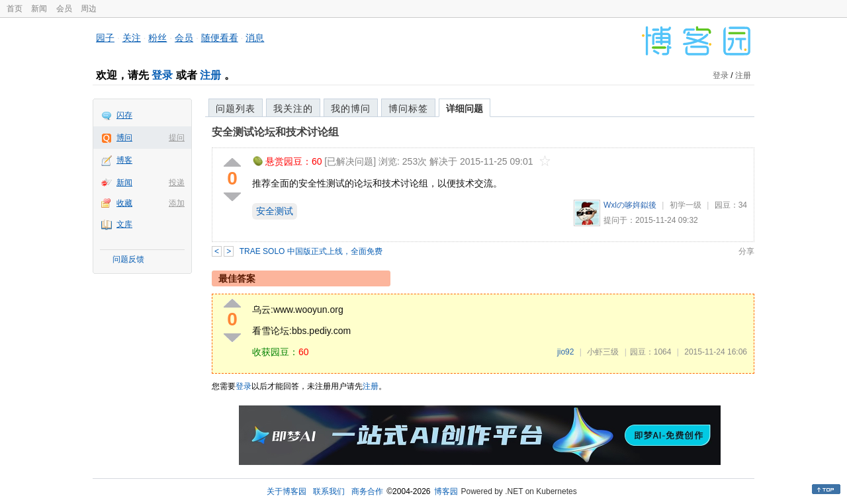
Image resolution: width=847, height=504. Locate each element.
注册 (210, 75)
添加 (177, 203)
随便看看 (220, 38)
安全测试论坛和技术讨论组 (275, 132)
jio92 (565, 352)
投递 (177, 183)
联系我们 (329, 491)
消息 (255, 38)
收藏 (124, 203)
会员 (64, 9)
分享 (746, 251)
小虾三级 (603, 352)
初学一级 (686, 205)
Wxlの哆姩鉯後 (630, 205)
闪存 (124, 115)
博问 (124, 138)
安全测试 (275, 211)
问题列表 (236, 108)
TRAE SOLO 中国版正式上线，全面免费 (311, 251)
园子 (105, 38)
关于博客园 (287, 491)
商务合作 (367, 491)
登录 (162, 75)
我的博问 (351, 108)
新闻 (39, 9)
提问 (177, 138)
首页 (15, 9)
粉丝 (157, 38)
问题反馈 (128, 259)
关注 (132, 38)
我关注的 (293, 108)
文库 (124, 224)
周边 (89, 9)
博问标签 (408, 108)
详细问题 (465, 108)
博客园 (446, 491)
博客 (124, 160)
